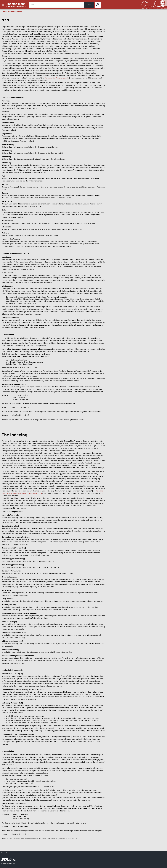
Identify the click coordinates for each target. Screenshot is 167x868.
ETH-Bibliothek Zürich (8, 863)
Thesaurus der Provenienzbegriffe (57, 78)
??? (16, 5)
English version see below (12, 11)
